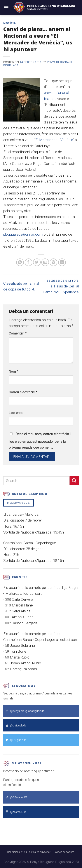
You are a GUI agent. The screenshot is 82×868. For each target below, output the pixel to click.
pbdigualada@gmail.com (23, 234)
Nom (13, 372)
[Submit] (74, 481)
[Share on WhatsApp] (20, 262)
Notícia (10, 23)
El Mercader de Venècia (54, 140)
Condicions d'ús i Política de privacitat (29, 852)
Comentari (18, 333)
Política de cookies (64, 852)
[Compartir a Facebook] (29, 262)
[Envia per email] (45, 262)
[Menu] (6, 8)
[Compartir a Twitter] (37, 262)
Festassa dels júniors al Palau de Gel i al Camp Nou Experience (61, 286)
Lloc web (16, 413)
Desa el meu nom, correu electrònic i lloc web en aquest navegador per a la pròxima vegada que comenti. (40, 441)
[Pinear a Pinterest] (53, 262)
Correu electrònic (23, 392)
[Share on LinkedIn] (62, 262)
